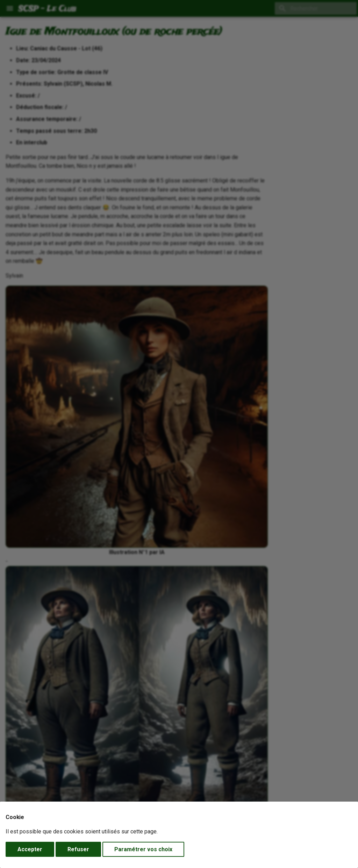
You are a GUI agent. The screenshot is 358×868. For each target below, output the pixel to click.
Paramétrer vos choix (143, 849)
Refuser (78, 849)
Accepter (30, 849)
